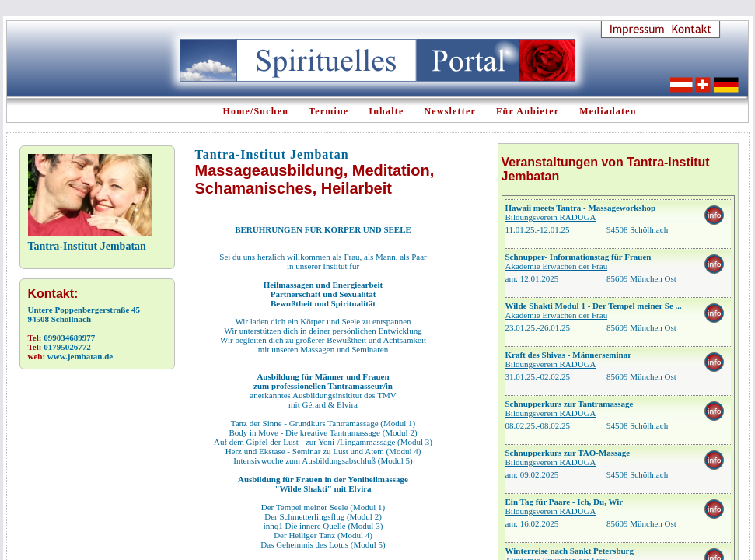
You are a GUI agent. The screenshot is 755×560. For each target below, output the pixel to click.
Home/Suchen (256, 111)
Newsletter (450, 111)
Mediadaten (608, 111)
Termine (329, 111)
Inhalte (386, 111)
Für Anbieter (528, 111)
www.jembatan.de (80, 356)
